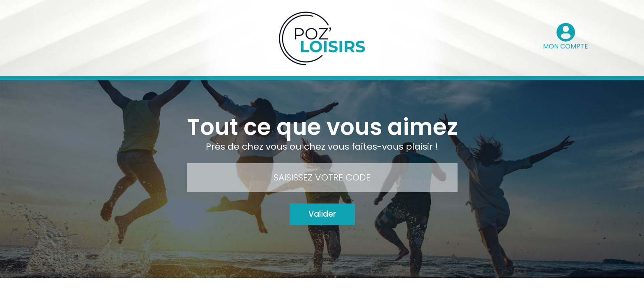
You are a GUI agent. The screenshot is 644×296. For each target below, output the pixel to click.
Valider (322, 214)
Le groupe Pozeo (439, 287)
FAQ (339, 287)
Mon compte (214, 287)
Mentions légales (381, 287)
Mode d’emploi (301, 287)
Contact (257, 287)
